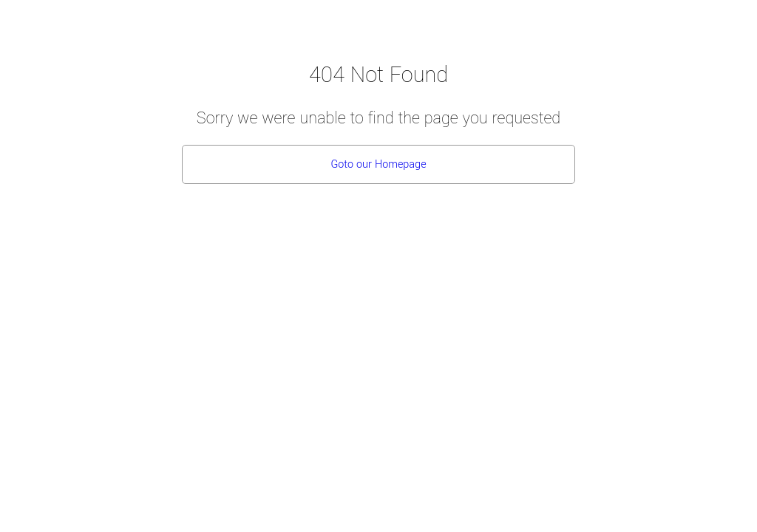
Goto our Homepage (378, 164)
